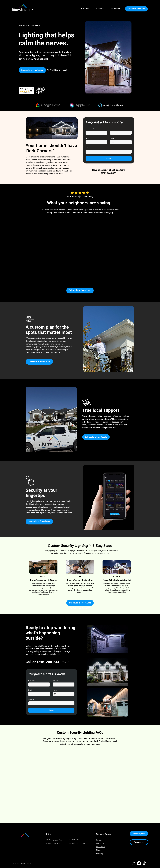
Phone (112, 138)
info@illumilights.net (77, 843)
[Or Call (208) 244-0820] (57, 70)
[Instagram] (134, 863)
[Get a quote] (139, 834)
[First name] (96, 133)
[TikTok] (144, 863)
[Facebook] (139, 863)
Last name (113, 129)
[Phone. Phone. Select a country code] (114, 142)
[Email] (96, 142)
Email (88, 138)
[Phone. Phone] (123, 142)
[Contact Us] (139, 842)
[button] (85, 9)
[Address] (108, 152)
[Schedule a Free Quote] (136, 9)
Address (88, 148)
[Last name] (120, 133)
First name (90, 129)
